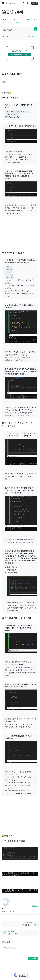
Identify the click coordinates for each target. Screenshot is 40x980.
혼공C (10, 23)
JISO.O (4, 19)
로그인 (35, 3)
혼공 (4, 23)
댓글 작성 (33, 958)
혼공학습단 (17, 23)
